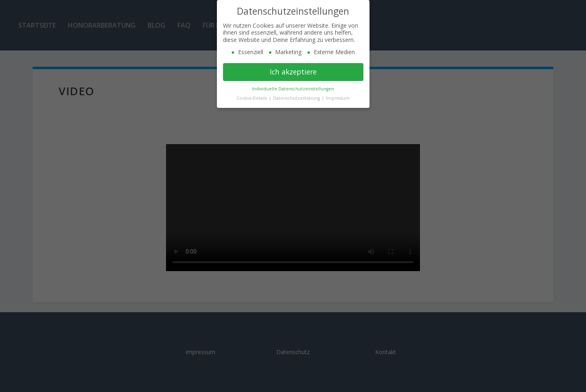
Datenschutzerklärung (297, 98)
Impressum (338, 98)
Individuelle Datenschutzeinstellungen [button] (293, 89)
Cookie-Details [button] (252, 98)
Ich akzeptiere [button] (293, 72)
